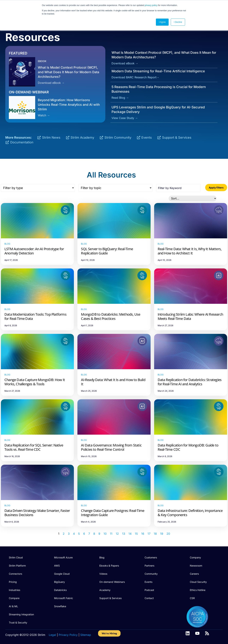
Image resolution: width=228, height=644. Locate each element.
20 (168, 534)
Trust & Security (18, 623)
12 (117, 534)
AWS (57, 566)
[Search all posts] (178, 188)
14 (130, 534)
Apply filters (216, 188)
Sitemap (86, 635)
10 (105, 534)
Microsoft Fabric (64, 598)
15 (136, 534)
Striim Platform (17, 566)
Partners (149, 566)
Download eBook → (51, 83)
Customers (151, 557)
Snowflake (60, 606)
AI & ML (13, 606)
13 (124, 534)
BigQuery (59, 582)
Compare (14, 598)
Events (148, 582)
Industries (14, 590)
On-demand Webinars (112, 582)
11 (111, 534)
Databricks (60, 590)
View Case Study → (125, 118)
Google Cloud (62, 574)
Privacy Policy (68, 635)
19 (162, 534)
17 (149, 534)
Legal (52, 635)
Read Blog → (120, 98)
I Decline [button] (178, 22)
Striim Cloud (16, 557)
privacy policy (151, 5)
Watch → (44, 115)
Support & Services (110, 598)
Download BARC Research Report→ (135, 77)
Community (151, 574)
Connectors (15, 574)
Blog (102, 557)
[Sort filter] (193, 198)
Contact (149, 598)
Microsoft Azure (63, 557)
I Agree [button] (162, 22)
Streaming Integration (21, 614)
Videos (103, 574)
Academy (105, 590)
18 (155, 534)
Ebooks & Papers (109, 566)
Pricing (13, 582)
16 (143, 534)
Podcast (149, 590)
